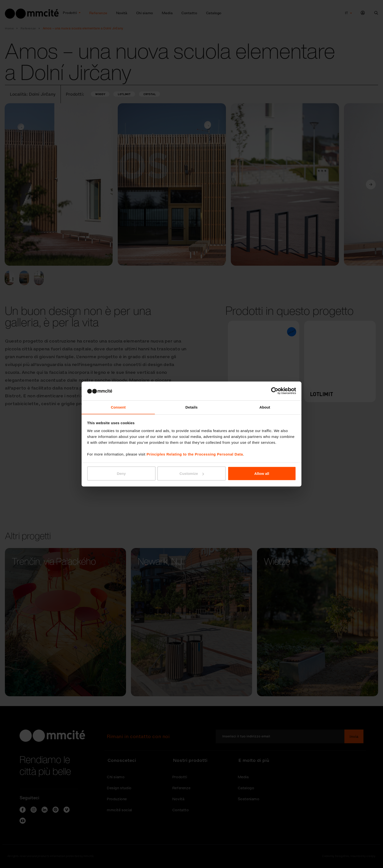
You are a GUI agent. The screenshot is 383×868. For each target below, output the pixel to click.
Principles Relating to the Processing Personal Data (195, 454)
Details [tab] (191, 407)
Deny (121, 474)
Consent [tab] (118, 407)
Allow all (262, 474)
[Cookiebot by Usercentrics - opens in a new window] (275, 391)
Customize (192, 474)
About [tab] (265, 407)
